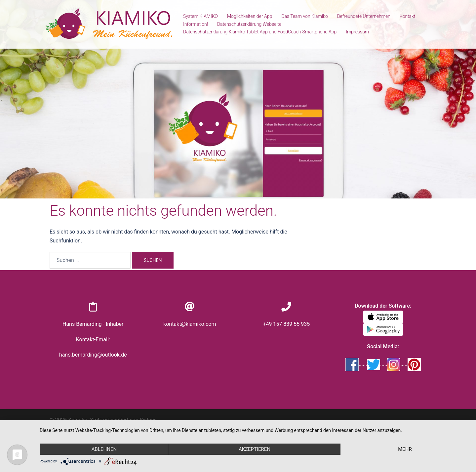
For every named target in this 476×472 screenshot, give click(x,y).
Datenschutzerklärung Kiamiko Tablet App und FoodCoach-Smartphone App (260, 32)
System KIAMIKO (200, 16)
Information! (196, 24)
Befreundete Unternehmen (364, 16)
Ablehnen (104, 449)
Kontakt (408, 16)
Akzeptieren (255, 449)
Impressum (357, 32)
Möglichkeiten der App (250, 16)
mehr (405, 449)
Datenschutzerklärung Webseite (249, 24)
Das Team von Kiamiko (304, 16)
